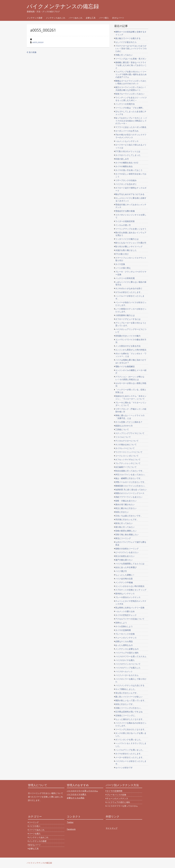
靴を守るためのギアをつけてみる (130, 194)
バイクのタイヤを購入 (125, 660)
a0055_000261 (38, 42)
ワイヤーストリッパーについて (129, 452)
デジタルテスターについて (127, 441)
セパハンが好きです (124, 768)
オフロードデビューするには (128, 319)
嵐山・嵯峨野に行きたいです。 (129, 478)
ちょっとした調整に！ (125, 575)
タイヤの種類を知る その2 (127, 163)
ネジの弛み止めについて (126, 444)
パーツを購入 (35, 834)
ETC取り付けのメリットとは (128, 151)
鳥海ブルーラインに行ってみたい (130, 94)
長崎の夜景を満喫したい (126, 531)
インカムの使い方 (123, 225)
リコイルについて (123, 437)
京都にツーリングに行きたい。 (129, 708)
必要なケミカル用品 (124, 641)
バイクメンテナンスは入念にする (130, 685)
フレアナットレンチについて (128, 463)
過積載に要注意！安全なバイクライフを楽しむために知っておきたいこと (131, 65)
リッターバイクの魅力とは (127, 239)
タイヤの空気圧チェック (126, 615)
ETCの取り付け (122, 254)
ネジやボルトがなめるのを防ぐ (129, 288)
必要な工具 (91, 18)
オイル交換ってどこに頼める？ (129, 422)
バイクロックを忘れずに (126, 184)
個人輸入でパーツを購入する (128, 38)
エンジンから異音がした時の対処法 (131, 350)
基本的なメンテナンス (125, 594)
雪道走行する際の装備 (125, 211)
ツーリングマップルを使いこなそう (131, 229)
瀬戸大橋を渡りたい (124, 560)
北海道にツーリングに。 (126, 715)
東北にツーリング (123, 538)
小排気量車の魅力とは (125, 315)
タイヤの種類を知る (124, 166)
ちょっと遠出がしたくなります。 (130, 719)
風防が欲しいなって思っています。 (131, 700)
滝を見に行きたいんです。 (127, 693)
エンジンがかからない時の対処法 (130, 586)
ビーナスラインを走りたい (127, 552)
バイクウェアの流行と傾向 (127, 653)
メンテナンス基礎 (35, 18)
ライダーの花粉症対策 (125, 221)
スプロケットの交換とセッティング (131, 590)
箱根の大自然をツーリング (127, 549)
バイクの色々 (35, 826)
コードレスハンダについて (127, 456)
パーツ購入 (104, 18)
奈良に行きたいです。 (125, 704)
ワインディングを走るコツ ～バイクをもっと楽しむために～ (131, 99)
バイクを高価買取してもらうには (130, 564)
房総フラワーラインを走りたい (129, 497)
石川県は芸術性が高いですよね (129, 712)
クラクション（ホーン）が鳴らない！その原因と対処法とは (130, 378)
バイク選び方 (121, 571)
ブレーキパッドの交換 (125, 634)
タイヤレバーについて (125, 448)
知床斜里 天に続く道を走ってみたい (131, 490)
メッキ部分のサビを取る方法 (128, 346)
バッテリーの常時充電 (125, 278)
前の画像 (33, 52)
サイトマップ (112, 828)
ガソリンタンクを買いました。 (129, 740)
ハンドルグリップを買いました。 (130, 750)
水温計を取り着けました (126, 250)
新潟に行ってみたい (124, 523)
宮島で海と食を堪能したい (127, 535)
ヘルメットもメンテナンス (127, 141)
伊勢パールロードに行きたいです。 (131, 482)
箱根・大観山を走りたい (126, 501)
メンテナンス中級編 (124, 582)
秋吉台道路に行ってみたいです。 (130, 471)
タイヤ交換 (120, 264)
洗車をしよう (121, 623)
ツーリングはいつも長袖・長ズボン (131, 59)
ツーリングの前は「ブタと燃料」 (130, 108)
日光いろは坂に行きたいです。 (129, 516)
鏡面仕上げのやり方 (124, 426)
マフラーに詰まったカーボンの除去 (131, 127)
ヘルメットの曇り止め (125, 611)
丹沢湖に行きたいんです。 (127, 519)
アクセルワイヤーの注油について (130, 619)
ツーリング (34, 822)
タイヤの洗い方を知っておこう (129, 170)
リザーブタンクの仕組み (126, 180)
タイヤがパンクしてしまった (128, 155)
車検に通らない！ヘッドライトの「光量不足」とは (130, 417)
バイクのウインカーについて (128, 664)
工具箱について (122, 429)
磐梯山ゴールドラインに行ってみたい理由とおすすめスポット (131, 82)
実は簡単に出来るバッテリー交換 (130, 608)
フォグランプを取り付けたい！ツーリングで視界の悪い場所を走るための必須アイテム (131, 74)
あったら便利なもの (124, 645)
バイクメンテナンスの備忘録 (63, 6)
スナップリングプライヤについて (130, 433)
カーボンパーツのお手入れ (127, 131)
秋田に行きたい (122, 512)
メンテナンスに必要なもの (127, 649)
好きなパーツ (118, 18)
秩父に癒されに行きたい (126, 508)
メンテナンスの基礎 (38, 841)
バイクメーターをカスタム (127, 675)
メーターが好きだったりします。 (130, 757)
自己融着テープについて (126, 467)
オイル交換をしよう (124, 626)
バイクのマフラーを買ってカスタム (131, 656)
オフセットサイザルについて (128, 460)
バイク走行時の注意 (124, 579)
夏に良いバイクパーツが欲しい (129, 697)
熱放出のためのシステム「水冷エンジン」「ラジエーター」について (131, 397)
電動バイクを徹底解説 (125, 366)
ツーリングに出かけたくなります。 (131, 729)
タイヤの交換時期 (123, 630)
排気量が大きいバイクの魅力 (128, 336)
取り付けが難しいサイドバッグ (129, 246)
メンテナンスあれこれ (56, 18)
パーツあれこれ (76, 18)
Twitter (70, 822)
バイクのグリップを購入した (128, 668)
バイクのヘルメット (124, 671)
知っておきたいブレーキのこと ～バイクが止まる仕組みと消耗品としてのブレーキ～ (131, 121)
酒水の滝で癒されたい (125, 504)
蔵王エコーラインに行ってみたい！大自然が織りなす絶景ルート (131, 89)
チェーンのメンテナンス (126, 638)
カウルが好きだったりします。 (129, 292)
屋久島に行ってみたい (125, 527)
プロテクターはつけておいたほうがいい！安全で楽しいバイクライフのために (131, 49)
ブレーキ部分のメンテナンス (128, 597)
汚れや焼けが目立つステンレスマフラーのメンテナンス (131, 136)
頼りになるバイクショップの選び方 (131, 243)
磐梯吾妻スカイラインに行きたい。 (131, 486)
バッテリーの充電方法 (125, 104)
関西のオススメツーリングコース (130, 493)
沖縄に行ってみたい (124, 55)
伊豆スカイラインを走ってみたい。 (131, 475)
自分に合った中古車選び (126, 567)
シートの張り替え (123, 268)
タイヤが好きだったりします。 (129, 754)
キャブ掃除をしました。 (126, 689)
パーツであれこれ (37, 830)
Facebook (71, 829)
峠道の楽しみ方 (122, 159)
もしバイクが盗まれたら (126, 42)
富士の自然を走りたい (125, 556)
